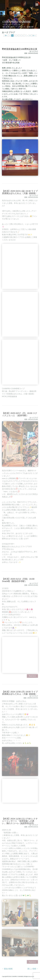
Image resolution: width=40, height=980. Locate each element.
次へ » (34, 35)
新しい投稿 (33, 969)
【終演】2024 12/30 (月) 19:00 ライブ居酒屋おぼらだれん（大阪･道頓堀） (20, 696)
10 (30, 35)
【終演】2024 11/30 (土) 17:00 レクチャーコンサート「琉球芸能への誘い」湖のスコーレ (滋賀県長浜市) (20, 825)
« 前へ (6, 35)
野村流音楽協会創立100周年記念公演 (19, 49)
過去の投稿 (7, 969)
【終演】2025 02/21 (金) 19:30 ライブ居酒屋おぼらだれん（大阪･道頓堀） (20, 195)
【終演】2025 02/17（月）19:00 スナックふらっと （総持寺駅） (20, 417)
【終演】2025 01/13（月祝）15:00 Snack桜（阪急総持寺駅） (18, 583)
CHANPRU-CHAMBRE (17, 22)
